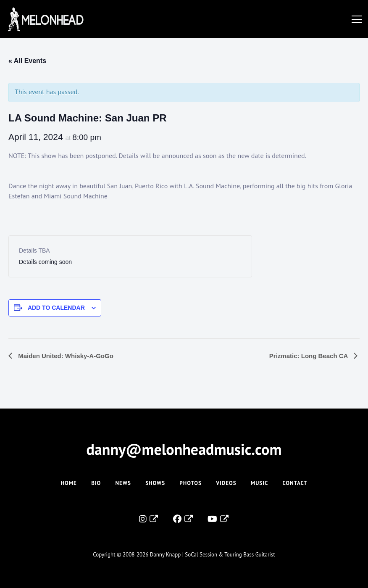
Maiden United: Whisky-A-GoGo (65, 356)
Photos (191, 483)
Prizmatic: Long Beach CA (309, 356)
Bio (96, 483)
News (123, 483)
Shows (155, 483)
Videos (226, 483)
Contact (295, 483)
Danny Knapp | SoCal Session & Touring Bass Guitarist (213, 555)
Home (68, 483)
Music (259, 483)
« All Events (27, 61)
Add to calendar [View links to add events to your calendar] (56, 308)
